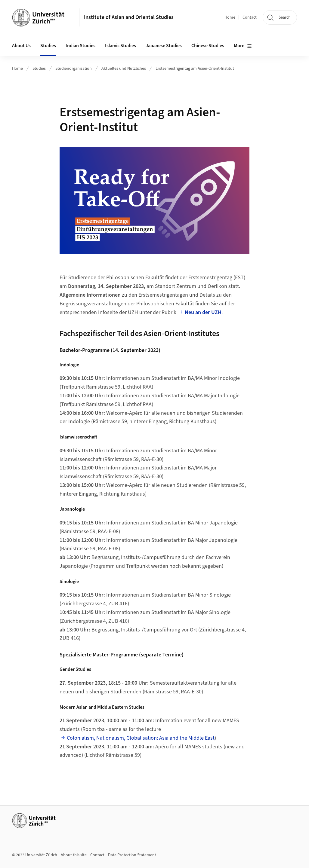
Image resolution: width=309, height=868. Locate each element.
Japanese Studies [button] (164, 46)
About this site (74, 855)
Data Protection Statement (132, 855)
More (243, 46)
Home (230, 17)
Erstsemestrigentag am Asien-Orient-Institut (195, 69)
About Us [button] (21, 46)
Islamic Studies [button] (121, 46)
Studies (39, 69)
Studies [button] (48, 46)
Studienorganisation (74, 69)
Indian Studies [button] (80, 46)
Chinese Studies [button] (208, 46)
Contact (250, 17)
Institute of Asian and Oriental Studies (129, 17)
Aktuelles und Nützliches (124, 69)
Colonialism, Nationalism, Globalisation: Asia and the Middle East (141, 738)
